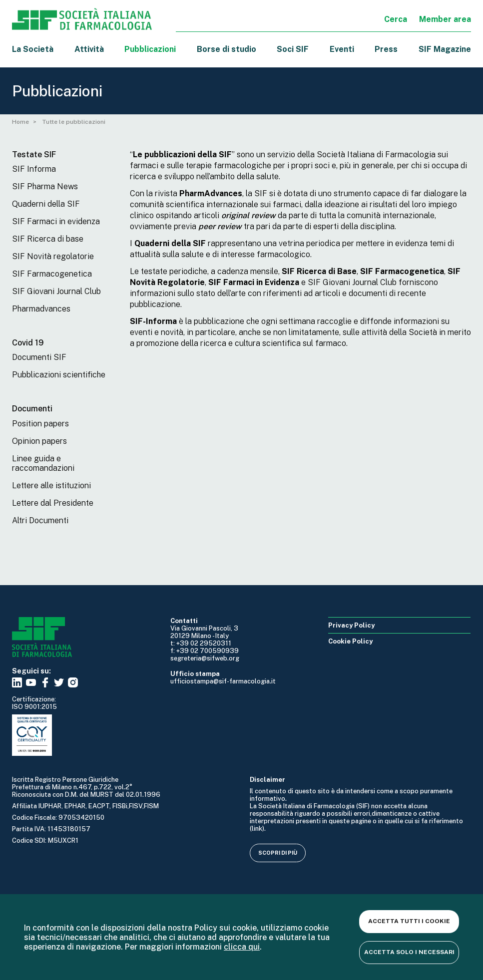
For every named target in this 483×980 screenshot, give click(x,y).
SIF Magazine (445, 49)
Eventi (342, 49)
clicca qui (242, 947)
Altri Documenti (40, 520)
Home (20, 122)
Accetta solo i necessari (409, 952)
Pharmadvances (41, 309)
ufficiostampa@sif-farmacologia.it (223, 681)
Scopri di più (278, 853)
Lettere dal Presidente (53, 503)
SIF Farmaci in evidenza (56, 221)
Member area (445, 19)
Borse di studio (227, 49)
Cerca (396, 19)
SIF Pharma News (45, 186)
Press (386, 49)
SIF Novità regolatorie (53, 256)
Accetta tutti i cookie (409, 921)
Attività (89, 49)
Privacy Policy (351, 625)
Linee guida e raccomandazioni (43, 463)
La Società (33, 49)
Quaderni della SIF (46, 204)
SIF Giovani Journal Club (56, 291)
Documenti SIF (39, 357)
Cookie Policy (350, 641)
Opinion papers (39, 441)
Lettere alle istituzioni (51, 486)
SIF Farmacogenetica (52, 274)
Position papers (40, 424)
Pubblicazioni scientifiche (59, 375)
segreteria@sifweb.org (205, 658)
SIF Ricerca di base (48, 239)
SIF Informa (34, 169)
